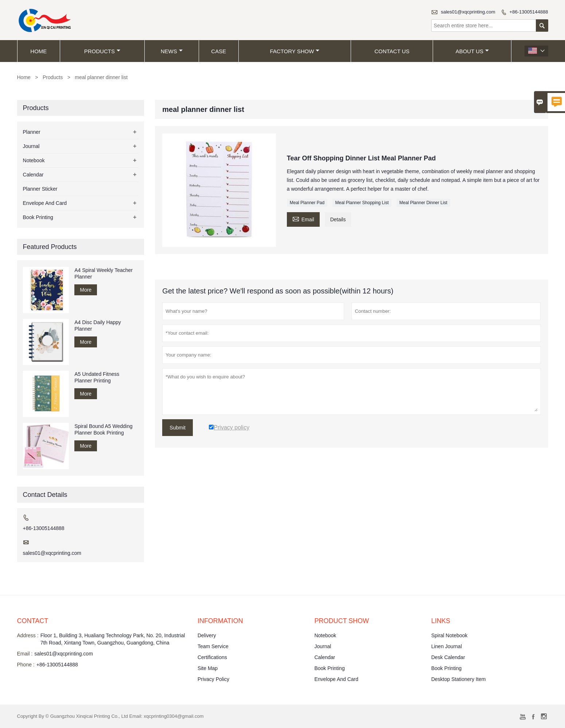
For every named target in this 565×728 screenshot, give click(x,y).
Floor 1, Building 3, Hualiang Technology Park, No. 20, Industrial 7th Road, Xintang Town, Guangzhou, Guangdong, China (113, 639)
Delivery (207, 635)
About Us (472, 51)
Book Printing (38, 217)
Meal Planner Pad (307, 203)
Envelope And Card (45, 203)
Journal (31, 146)
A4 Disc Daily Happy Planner (98, 326)
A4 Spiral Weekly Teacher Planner (104, 273)
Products (102, 51)
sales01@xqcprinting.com (468, 12)
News (172, 51)
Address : (28, 635)
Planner (32, 132)
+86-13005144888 (529, 12)
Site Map (208, 668)
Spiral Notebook (449, 635)
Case (219, 51)
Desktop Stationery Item (458, 679)
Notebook (34, 160)
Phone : (26, 665)
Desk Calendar (448, 657)
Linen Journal (447, 646)
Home (38, 51)
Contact (33, 621)
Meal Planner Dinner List (423, 203)
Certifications (212, 657)
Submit (178, 428)
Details (338, 219)
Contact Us (392, 51)
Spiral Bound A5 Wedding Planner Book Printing (103, 429)
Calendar (33, 175)
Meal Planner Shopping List (362, 203)
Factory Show (295, 51)
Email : (25, 654)
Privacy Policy (213, 679)
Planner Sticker (40, 189)
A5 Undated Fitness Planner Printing (97, 377)
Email (303, 219)
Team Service (213, 646)
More (86, 290)
